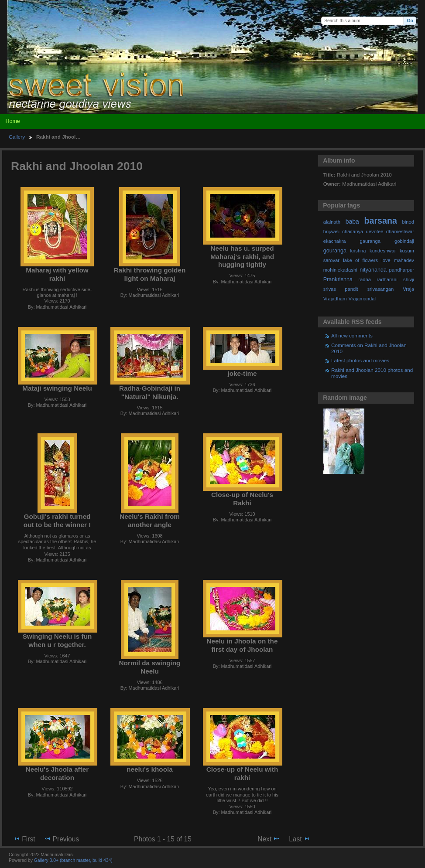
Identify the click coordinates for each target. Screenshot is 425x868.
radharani (387, 279)
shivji (409, 279)
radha (365, 279)
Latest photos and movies (360, 360)
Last (300, 839)
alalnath (332, 222)
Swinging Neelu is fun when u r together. (57, 640)
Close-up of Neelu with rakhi (242, 773)
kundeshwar (383, 251)
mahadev (404, 260)
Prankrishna (338, 279)
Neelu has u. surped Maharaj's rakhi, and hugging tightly (242, 257)
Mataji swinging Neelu (57, 388)
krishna (358, 251)
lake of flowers (360, 260)
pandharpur (402, 270)
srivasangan (381, 289)
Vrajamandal (362, 299)
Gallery (17, 137)
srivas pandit (341, 289)
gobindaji (404, 241)
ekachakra (335, 241)
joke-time (242, 373)
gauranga (370, 241)
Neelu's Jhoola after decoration (57, 773)
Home (12, 121)
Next (269, 839)
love (386, 260)
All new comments (352, 335)
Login (411, 7)
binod (408, 222)
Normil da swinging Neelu (150, 667)
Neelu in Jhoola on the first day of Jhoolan (242, 645)
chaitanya (353, 231)
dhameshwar (400, 231)
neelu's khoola (149, 769)
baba (352, 221)
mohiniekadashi (340, 270)
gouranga (335, 251)
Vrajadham (335, 299)
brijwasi (331, 231)
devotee (375, 231)
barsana (381, 221)
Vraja (408, 289)
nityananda (373, 270)
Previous (62, 839)
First (24, 839)
